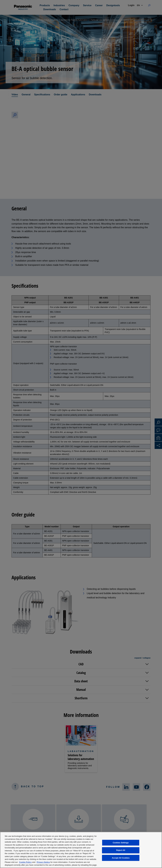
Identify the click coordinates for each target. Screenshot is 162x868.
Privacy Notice (43, 862)
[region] (81, 850)
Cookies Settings (121, 843)
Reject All (121, 850)
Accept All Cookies (121, 858)
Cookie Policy (25, 862)
